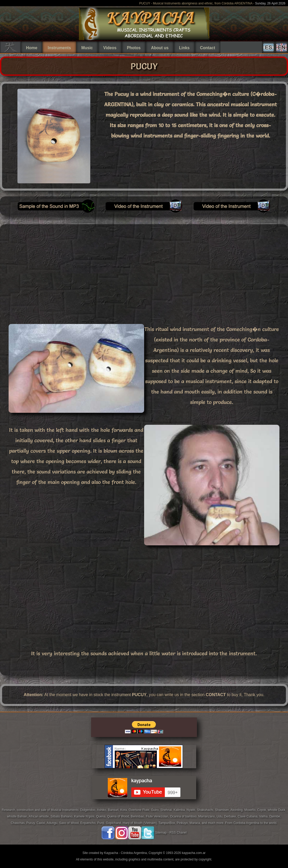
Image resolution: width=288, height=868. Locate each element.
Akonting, (237, 810)
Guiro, (156, 810)
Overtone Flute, (140, 810)
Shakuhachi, (206, 810)
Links (184, 48)
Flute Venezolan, (158, 816)
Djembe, (275, 816)
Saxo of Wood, (70, 823)
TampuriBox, (168, 823)
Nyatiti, (192, 810)
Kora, (124, 810)
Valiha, (264, 816)
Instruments (59, 48)
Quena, (102, 816)
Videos (110, 48)
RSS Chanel (178, 833)
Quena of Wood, (119, 816)
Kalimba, (180, 810)
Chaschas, (18, 823)
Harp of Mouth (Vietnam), (141, 823)
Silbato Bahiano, (62, 816)
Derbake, (231, 816)
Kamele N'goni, (85, 816)
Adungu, (53, 823)
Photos (134, 48)
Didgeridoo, (88, 810)
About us (160, 48)
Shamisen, (223, 810)
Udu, (220, 816)
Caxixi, (41, 823)
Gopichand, (114, 823)
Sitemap (161, 833)
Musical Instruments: (65, 810)
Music (87, 48)
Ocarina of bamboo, (184, 816)
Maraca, (195, 823)
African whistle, (40, 816)
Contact (208, 48)
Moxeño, (251, 810)
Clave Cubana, (249, 816)
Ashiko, (102, 810)
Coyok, (263, 810)
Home (32, 48)
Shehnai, (167, 810)
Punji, (102, 823)
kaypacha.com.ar (194, 853)
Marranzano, (207, 816)
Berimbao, (138, 816)
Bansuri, (114, 810)
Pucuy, (31, 823)
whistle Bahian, (18, 816)
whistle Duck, (277, 810)
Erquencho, (89, 823)
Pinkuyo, (183, 823)
